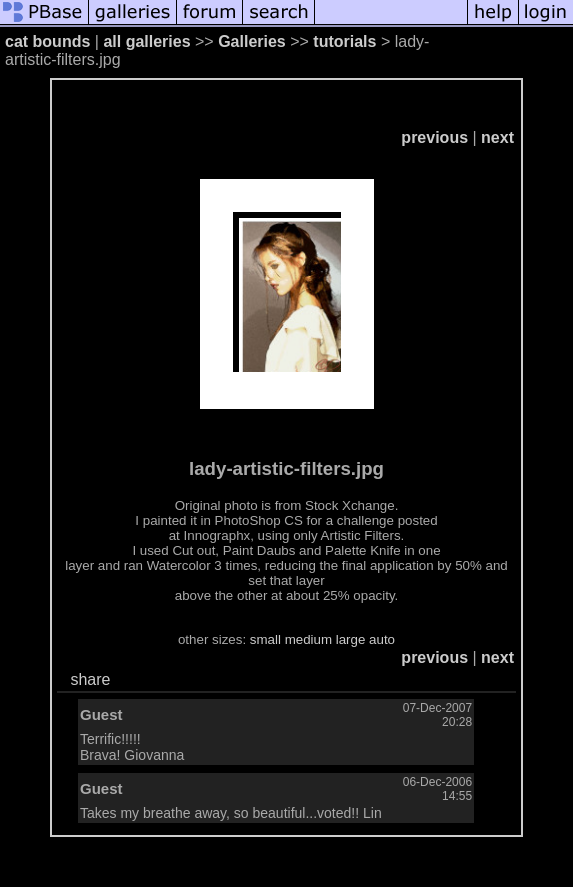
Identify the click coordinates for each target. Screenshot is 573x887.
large (351, 639)
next (497, 137)
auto (382, 639)
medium (308, 639)
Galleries (252, 41)
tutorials (344, 41)
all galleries (146, 41)
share (90, 679)
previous (434, 137)
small (265, 639)
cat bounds (47, 41)
